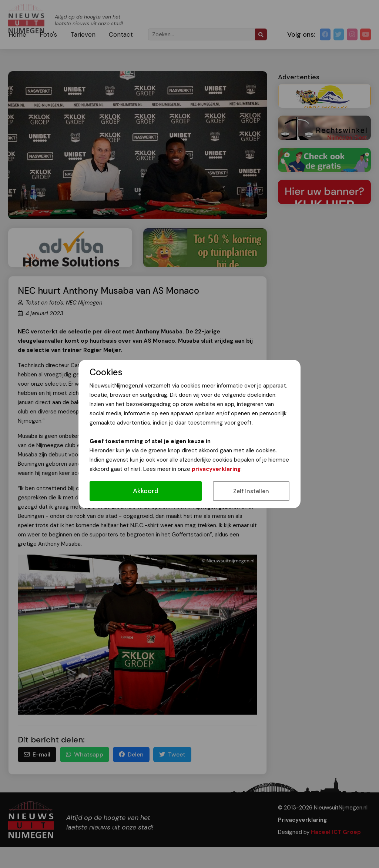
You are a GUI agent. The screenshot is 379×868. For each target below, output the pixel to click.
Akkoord (146, 491)
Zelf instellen (251, 491)
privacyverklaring (216, 469)
